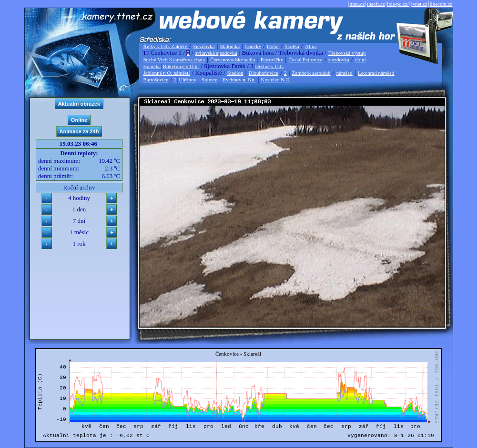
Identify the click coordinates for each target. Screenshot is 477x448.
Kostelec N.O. (276, 80)
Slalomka (230, 46)
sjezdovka (339, 60)
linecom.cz (441, 4)
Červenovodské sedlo (233, 60)
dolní (360, 60)
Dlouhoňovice (264, 73)
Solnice (209, 80)
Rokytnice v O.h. (181, 66)
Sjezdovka (204, 46)
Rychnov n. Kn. (239, 80)
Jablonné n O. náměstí (167, 73)
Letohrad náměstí (376, 73)
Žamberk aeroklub (311, 73)
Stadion (235, 73)
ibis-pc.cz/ (398, 4)
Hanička (152, 66)
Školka (292, 46)
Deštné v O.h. (269, 66)
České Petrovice (305, 60)
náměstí (345, 73)
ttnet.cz (357, 4)
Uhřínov (188, 80)
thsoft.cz (376, 4)
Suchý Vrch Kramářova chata (174, 60)
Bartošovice (156, 80)
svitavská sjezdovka (216, 53)
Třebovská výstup (347, 53)
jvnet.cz (419, 4)
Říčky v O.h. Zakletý (166, 46)
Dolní (273, 46)
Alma (311, 46)
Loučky (253, 46)
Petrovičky (272, 60)
